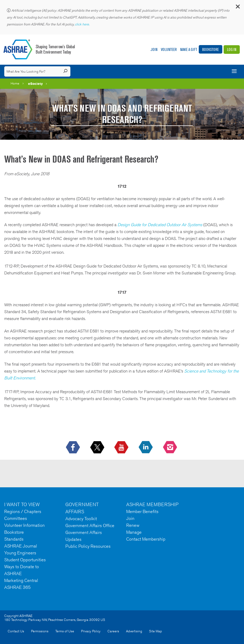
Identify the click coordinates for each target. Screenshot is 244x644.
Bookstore (211, 49)
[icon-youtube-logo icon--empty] (122, 448)
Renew (133, 525)
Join (154, 49)
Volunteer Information (24, 525)
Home (15, 83)
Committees (16, 518)
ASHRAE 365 (17, 587)
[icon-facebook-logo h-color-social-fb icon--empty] (73, 448)
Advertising (134, 631)
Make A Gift (189, 49)
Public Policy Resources (88, 546)
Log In (232, 49)
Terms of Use (65, 631)
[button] (237, 8)
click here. (83, 24)
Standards (14, 539)
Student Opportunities (25, 560)
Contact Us (16, 631)
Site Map (155, 631)
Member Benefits (142, 511)
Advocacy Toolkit (81, 519)
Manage (134, 532)
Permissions (40, 631)
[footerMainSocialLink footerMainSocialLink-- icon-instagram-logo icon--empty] (171, 448)
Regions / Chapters (23, 511)
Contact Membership (146, 539)
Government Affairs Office (90, 525)
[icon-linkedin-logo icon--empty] (146, 448)
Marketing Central (21, 580)
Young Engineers (20, 553)
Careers (113, 631)
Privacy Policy (91, 631)
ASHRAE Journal (21, 546)
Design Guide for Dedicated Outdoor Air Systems (160, 225)
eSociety (35, 84)
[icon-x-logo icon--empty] (98, 448)
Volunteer (169, 49)
